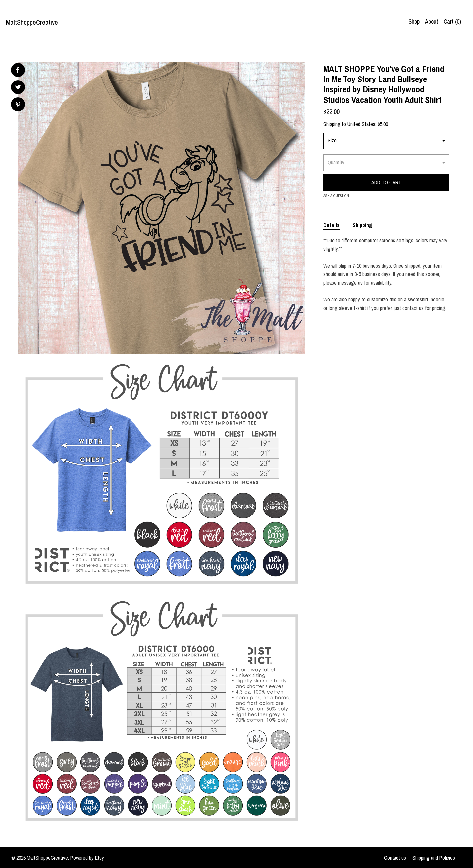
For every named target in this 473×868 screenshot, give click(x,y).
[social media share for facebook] (18, 70)
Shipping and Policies (434, 858)
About (432, 21)
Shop (414, 21)
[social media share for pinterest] (18, 105)
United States (361, 124)
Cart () (452, 21)
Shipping (363, 225)
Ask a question (336, 196)
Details (331, 225)
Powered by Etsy (87, 858)
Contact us (395, 858)
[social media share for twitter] (18, 88)
